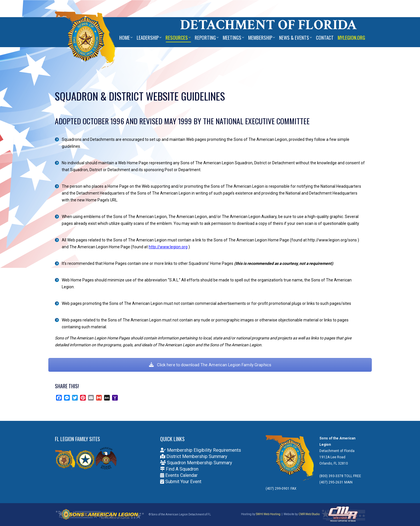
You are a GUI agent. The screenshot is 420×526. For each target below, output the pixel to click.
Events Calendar (179, 475)
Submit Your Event (181, 482)
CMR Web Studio (309, 514)
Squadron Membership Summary (196, 463)
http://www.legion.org (168, 247)
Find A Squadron (179, 469)
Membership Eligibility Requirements (201, 450)
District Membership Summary (194, 456)
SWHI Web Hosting (268, 514)
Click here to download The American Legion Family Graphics (210, 365)
